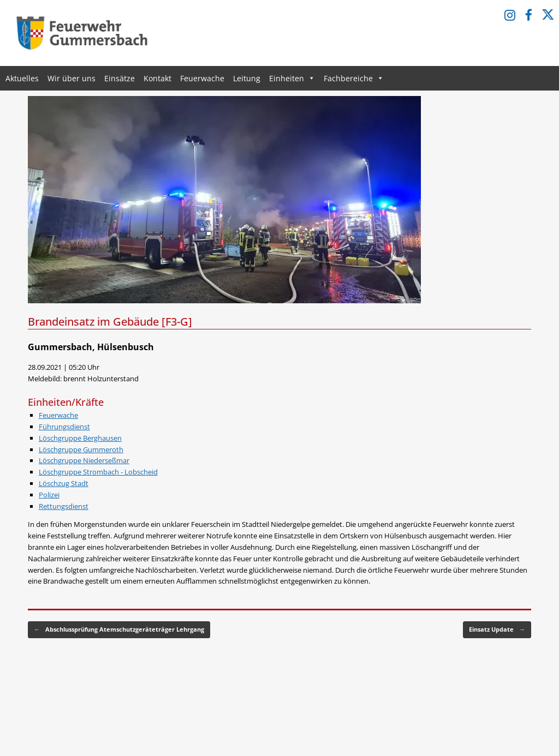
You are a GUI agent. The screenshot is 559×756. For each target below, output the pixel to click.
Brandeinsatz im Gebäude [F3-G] (110, 322)
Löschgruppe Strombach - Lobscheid (98, 472)
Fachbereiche (354, 78)
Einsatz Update (497, 630)
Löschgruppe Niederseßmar (84, 460)
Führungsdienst (64, 427)
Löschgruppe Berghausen (80, 438)
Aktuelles (22, 78)
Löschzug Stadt (64, 483)
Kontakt (157, 78)
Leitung (247, 78)
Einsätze (120, 78)
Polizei (49, 495)
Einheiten (292, 78)
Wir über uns (72, 78)
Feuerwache (202, 78)
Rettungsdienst (64, 506)
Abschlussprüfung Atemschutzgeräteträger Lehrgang (119, 630)
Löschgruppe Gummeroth (81, 449)
